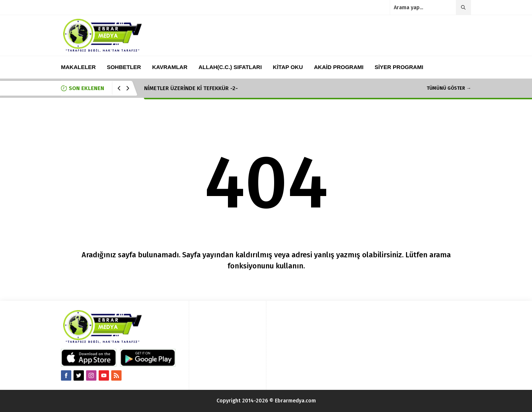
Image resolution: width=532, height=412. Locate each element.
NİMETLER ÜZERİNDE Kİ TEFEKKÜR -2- (191, 88)
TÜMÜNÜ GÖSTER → (449, 88)
